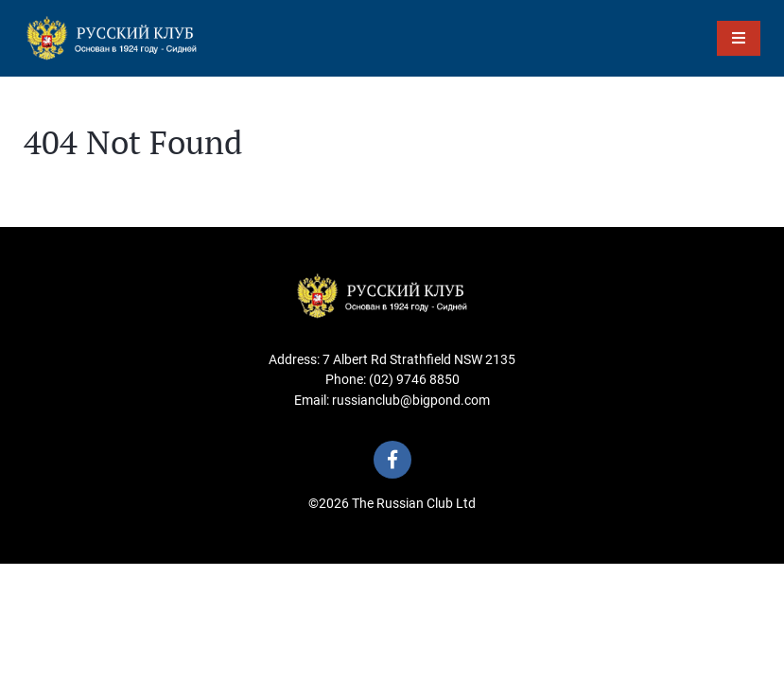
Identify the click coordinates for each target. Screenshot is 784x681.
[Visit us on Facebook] (392, 460)
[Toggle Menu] (739, 38)
